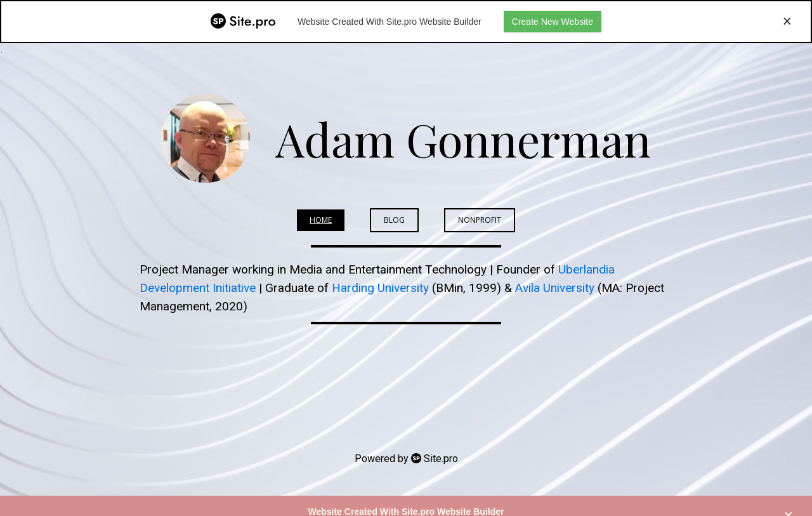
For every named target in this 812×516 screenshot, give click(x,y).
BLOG (394, 220)
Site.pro (441, 459)
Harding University (380, 288)
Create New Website (553, 22)
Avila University (555, 288)
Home (321, 220)
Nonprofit (480, 220)
